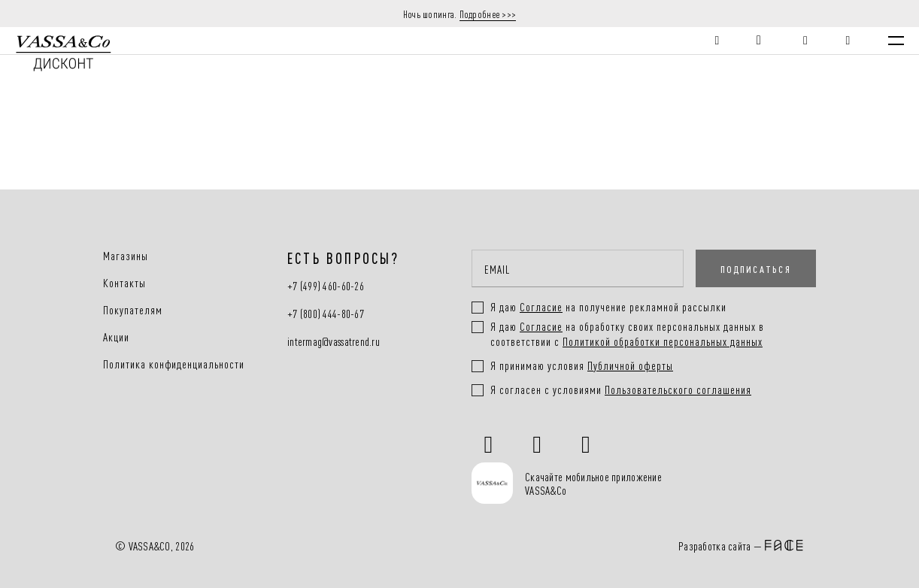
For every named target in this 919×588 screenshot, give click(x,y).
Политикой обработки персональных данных (663, 341)
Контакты (124, 283)
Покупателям (133, 310)
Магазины (126, 256)
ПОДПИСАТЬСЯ (756, 268)
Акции (116, 337)
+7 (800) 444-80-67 (326, 314)
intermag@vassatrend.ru (334, 342)
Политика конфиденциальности (174, 364)
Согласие (541, 326)
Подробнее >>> (488, 14)
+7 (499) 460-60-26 (326, 286)
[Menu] (896, 41)
